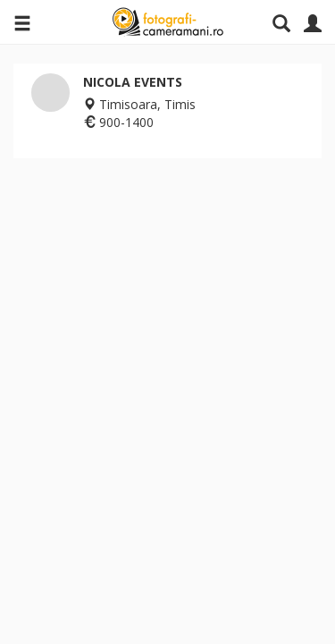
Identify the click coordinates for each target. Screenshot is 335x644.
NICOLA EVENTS (133, 82)
